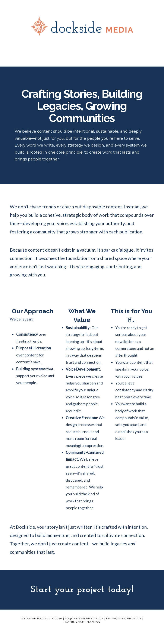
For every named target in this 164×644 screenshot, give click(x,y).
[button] (82, 60)
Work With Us (74, 628)
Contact (94, 628)
